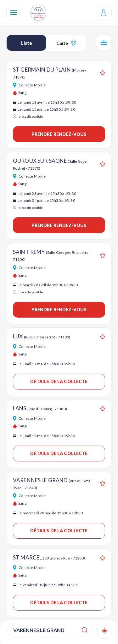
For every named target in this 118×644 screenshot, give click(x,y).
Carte (66, 43)
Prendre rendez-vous (59, 134)
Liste (27, 43)
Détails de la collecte (59, 381)
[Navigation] (14, 13)
